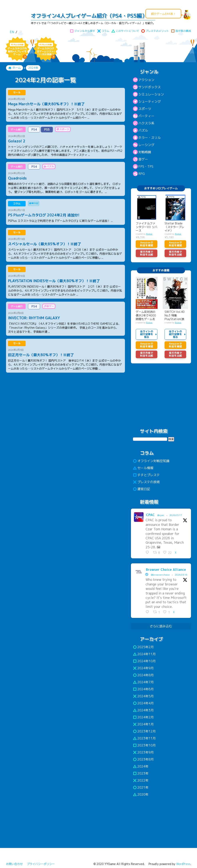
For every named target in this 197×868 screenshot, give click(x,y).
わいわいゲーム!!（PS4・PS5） (16, 19)
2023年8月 (143, 759)
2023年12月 (144, 731)
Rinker (149, 234)
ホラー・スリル (150, 138)
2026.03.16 (181, 575)
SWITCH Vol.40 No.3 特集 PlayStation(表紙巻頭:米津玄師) (175, 316)
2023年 (141, 773)
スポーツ (145, 109)
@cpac (161, 515)
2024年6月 (143, 689)
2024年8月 (143, 675)
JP (20, 32)
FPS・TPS (146, 166)
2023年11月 (144, 738)
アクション (146, 80)
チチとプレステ (146, 475)
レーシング (146, 145)
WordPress (183, 864)
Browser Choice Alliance (166, 570)
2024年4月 (143, 703)
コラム (103, 31)
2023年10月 (144, 745)
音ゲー (143, 159)
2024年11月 (144, 654)
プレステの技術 (146, 482)
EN (12, 32)
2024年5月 (143, 696)
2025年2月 (143, 647)
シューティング (150, 101)
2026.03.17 (176, 515)
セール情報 (143, 468)
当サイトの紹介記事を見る (147, 334)
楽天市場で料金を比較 (147, 253)
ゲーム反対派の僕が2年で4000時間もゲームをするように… (146, 316)
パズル (143, 130)
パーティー (146, 116)
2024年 (141, 766)
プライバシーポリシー (41, 864)
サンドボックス (150, 87)
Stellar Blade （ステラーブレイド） (174, 227)
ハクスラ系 (146, 123)
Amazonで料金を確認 (147, 244)
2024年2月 (143, 717)
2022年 (141, 780)
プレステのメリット (155, 31)
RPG (142, 174)
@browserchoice (160, 575)
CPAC (150, 515)
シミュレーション (151, 94)
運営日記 (142, 489)
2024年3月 (143, 710)
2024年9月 (143, 668)
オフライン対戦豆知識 (151, 461)
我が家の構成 (181, 31)
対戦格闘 (145, 152)
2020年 (141, 794)
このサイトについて (125, 31)
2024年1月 (143, 724)
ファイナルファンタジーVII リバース (147, 227)
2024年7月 (143, 682)
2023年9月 (143, 752)
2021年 (141, 787)
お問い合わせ (14, 864)
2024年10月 (144, 661)
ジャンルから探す (82, 31)
